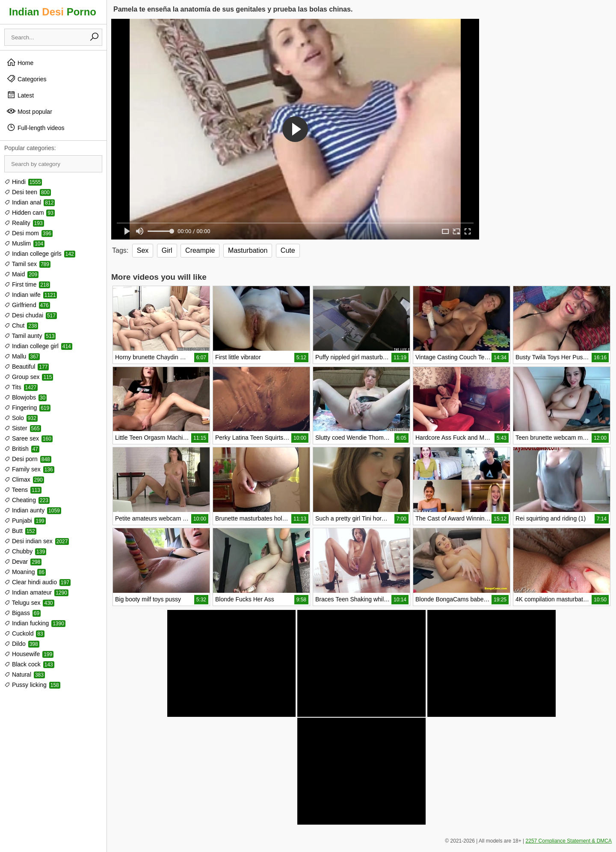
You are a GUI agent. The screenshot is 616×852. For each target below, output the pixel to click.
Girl (167, 250)
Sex (143, 250)
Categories (27, 79)
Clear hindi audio (37, 582)
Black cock (29, 664)
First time (27, 284)
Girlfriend (27, 305)
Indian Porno (53, 12)
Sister (23, 428)
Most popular (29, 111)
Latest (20, 95)
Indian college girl (38, 346)
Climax (24, 479)
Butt (20, 531)
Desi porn (28, 459)
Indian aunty (33, 510)
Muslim (24, 243)
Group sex (29, 377)
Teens (23, 490)
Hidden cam (30, 213)
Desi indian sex (37, 541)
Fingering (27, 408)
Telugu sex (29, 603)
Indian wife (31, 295)
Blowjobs (25, 397)
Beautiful (27, 367)
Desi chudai (31, 315)
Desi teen (28, 192)
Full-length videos (36, 127)
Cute (288, 250)
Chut (21, 325)
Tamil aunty (30, 336)
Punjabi (25, 521)
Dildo (22, 644)
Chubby (25, 551)
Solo (21, 418)
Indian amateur (36, 592)
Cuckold (24, 633)
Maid (21, 274)
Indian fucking (35, 623)
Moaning (25, 572)
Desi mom (28, 233)
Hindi (23, 182)
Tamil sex (27, 264)
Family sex (29, 469)
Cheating (27, 500)
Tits (21, 387)
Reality (24, 223)
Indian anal (30, 202)
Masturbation (248, 250)
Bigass (22, 613)
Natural (25, 674)
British (22, 449)
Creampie (200, 250)
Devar (23, 562)
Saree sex (28, 438)
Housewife (29, 654)
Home (20, 62)
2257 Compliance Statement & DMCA (569, 841)
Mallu (22, 356)
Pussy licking (32, 685)
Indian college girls (40, 254)
